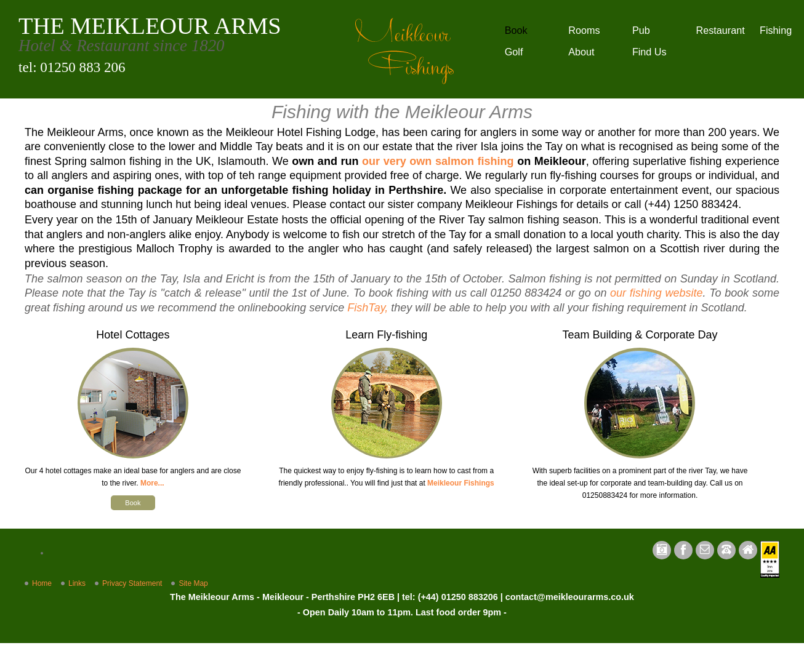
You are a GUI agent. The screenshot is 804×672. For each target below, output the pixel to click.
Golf (514, 52)
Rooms (584, 30)
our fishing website (656, 293)
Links (77, 583)
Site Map (193, 583)
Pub (641, 30)
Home (42, 583)
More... (152, 483)
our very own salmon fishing (438, 161)
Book (516, 30)
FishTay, (368, 308)
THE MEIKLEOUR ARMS (150, 26)
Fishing (776, 30)
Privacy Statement (132, 583)
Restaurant (720, 30)
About (581, 52)
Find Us (649, 52)
